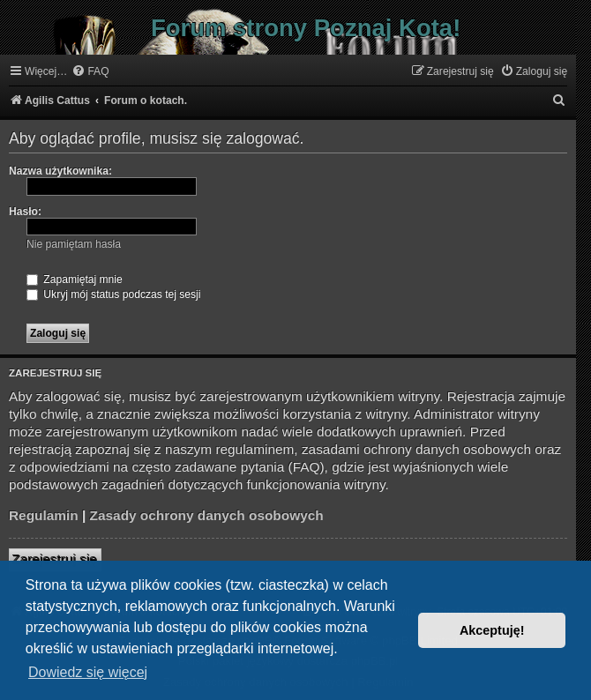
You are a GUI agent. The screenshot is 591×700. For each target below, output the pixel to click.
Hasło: (25, 212)
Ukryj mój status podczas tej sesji (113, 294)
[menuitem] (90, 72)
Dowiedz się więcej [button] (88, 672)
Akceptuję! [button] (492, 630)
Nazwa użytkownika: (60, 171)
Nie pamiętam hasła (74, 244)
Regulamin (44, 515)
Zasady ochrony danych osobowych (207, 515)
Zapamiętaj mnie (75, 279)
